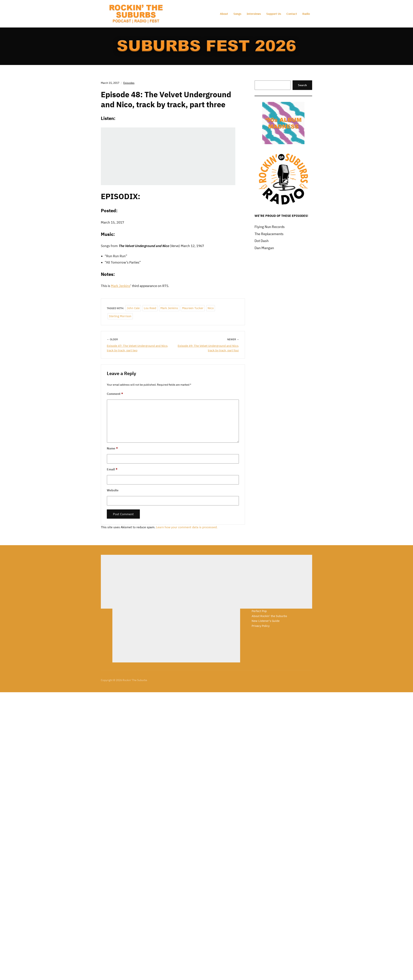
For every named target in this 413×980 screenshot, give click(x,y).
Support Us (274, 14)
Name (112, 448)
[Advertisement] (165, 582)
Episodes (129, 83)
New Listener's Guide (266, 621)
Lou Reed (150, 308)
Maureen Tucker (193, 308)
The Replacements (269, 234)
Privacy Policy (261, 626)
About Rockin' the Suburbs (269, 616)
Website (113, 490)
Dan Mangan (264, 248)
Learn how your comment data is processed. (187, 527)
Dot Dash (262, 241)
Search (302, 85)
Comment (115, 394)
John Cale (133, 308)
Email (112, 469)
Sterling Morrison (120, 316)
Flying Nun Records (270, 227)
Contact (292, 14)
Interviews (254, 14)
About (224, 14)
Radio (306, 14)
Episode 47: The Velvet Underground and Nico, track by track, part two (137, 348)
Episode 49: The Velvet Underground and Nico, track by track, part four (208, 348)
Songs (237, 14)
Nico (211, 308)
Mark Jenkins (121, 286)
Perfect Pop (259, 611)
